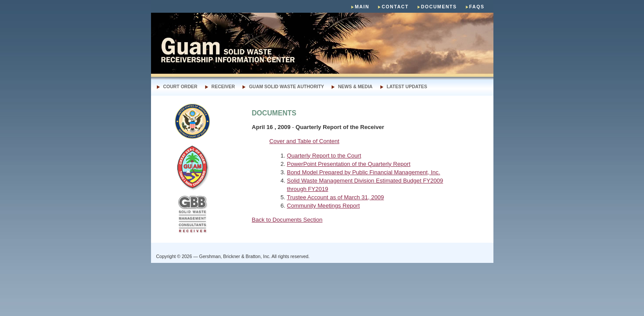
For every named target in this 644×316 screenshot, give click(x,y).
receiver (223, 87)
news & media (355, 87)
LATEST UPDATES (407, 87)
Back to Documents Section (287, 220)
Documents (439, 7)
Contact (395, 7)
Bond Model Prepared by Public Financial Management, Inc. (364, 172)
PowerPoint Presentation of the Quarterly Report (349, 164)
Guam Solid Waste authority (286, 87)
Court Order (180, 87)
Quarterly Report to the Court (324, 156)
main (362, 7)
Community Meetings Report (324, 206)
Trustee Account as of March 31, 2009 (336, 197)
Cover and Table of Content (304, 141)
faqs (477, 7)
